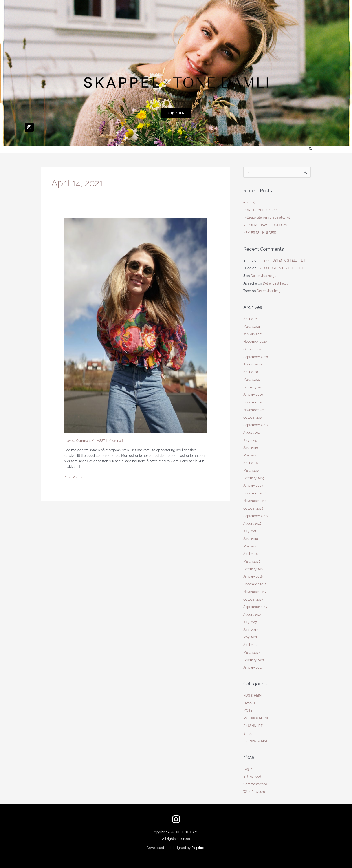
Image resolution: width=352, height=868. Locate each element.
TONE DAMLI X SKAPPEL (263, 210)
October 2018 (254, 509)
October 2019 (254, 418)
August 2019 (253, 433)
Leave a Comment (78, 441)
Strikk (248, 734)
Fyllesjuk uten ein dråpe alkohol (268, 218)
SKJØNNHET (253, 726)
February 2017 (254, 660)
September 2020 (256, 357)
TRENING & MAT (256, 741)
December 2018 (256, 493)
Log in (248, 769)
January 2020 (254, 395)
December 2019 (256, 402)
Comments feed (256, 784)
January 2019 (253, 486)
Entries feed (253, 777)
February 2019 (254, 478)
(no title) (250, 203)
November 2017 (256, 592)
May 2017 (251, 637)
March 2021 (252, 327)
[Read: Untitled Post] (136, 326)
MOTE (248, 711)
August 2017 (253, 615)
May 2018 (251, 546)
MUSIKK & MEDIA (257, 718)
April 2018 (251, 554)
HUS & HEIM (253, 696)
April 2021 (251, 319)
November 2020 (256, 342)
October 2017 (254, 600)
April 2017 (251, 645)
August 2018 (253, 524)
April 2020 (251, 372)
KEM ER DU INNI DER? (261, 233)
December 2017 (256, 584)
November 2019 (256, 410)
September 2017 (256, 607)
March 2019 (252, 471)
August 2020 (253, 364)
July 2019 (251, 440)
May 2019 (251, 455)
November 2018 (256, 501)
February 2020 (255, 387)
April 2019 (251, 463)
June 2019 (251, 448)
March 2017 (252, 653)
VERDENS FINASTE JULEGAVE (267, 225)
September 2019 (256, 425)
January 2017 (253, 668)
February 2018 (254, 569)
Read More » (74, 477)
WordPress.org (255, 792)
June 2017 (251, 630)
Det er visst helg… (264, 276)
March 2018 (252, 562)
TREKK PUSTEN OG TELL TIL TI (284, 261)
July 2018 (251, 531)
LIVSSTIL (104, 441)
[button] (310, 149)
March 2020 (252, 380)
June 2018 (251, 539)
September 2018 (256, 516)
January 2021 (253, 334)
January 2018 (253, 577)
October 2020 (254, 349)
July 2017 (250, 622)
